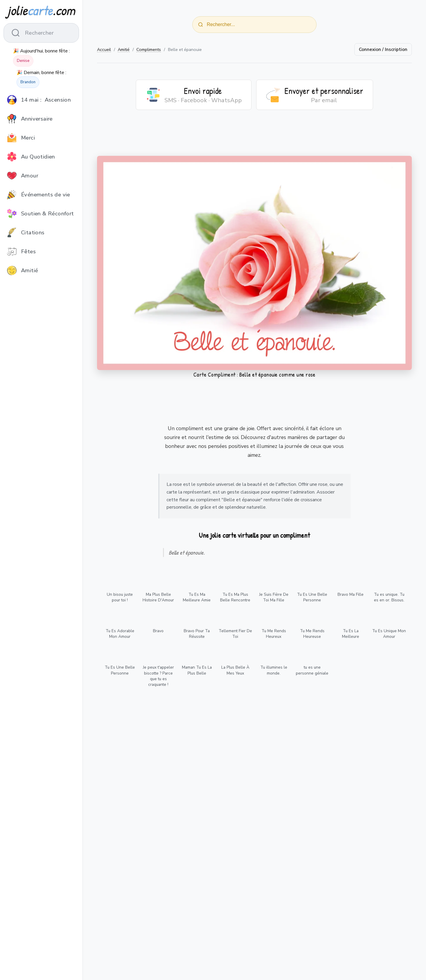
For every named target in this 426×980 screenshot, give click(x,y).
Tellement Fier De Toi (235, 634)
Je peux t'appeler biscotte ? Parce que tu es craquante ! (158, 676)
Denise (23, 61)
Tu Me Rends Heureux (274, 634)
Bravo (158, 631)
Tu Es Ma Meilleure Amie (197, 597)
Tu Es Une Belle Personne (312, 597)
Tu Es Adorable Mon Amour (120, 634)
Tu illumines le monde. (274, 670)
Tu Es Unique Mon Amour (389, 634)
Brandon (28, 82)
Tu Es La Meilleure (351, 634)
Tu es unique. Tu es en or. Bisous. (389, 597)
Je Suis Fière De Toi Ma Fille (274, 597)
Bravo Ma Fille (351, 594)
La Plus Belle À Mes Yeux (235, 670)
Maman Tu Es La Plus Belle (197, 670)
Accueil (104, 49)
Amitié (124, 49)
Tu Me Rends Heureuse (312, 634)
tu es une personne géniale (312, 670)
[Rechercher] (201, 25)
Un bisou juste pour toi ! (120, 597)
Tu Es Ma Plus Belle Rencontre (235, 597)
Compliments (149, 49)
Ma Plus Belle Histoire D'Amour (158, 597)
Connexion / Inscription (383, 49)
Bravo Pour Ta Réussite (197, 634)
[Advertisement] (254, 137)
